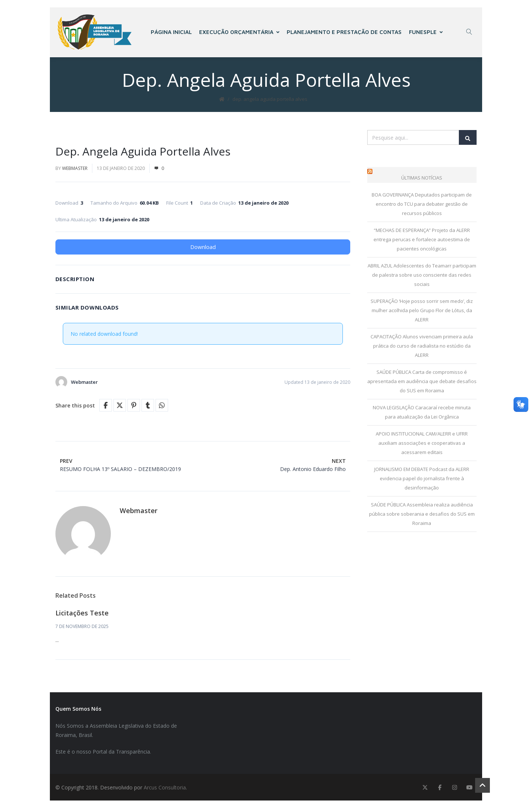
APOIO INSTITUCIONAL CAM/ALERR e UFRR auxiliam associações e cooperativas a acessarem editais (422, 444)
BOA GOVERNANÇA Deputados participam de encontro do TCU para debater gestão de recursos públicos (422, 205)
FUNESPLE (426, 32)
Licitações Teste (82, 614)
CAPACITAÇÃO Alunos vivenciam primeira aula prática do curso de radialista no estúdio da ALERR (422, 347)
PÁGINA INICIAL (172, 32)
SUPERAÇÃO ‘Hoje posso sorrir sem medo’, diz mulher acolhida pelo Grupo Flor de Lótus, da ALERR (422, 311)
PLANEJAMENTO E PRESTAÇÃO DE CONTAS (345, 32)
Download (203, 248)
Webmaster (75, 169)
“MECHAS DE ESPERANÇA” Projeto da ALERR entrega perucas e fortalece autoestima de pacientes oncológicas (422, 240)
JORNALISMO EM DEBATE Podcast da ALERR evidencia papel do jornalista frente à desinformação (422, 479)
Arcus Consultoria (165, 788)
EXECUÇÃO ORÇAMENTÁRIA (240, 32)
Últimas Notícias (422, 179)
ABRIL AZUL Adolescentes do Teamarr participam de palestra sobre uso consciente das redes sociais (422, 276)
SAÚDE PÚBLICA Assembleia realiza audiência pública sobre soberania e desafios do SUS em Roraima (422, 515)
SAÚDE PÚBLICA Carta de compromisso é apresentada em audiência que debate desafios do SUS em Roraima (422, 382)
